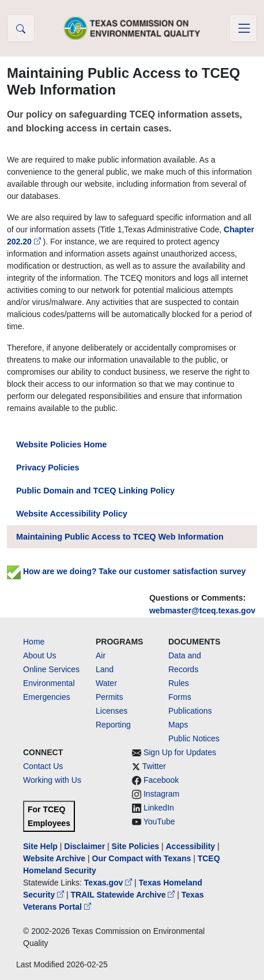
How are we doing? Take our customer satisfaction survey (126, 571)
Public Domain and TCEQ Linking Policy (95, 491)
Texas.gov (109, 883)
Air (101, 655)
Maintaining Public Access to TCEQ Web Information (120, 537)
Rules (179, 683)
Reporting (113, 725)
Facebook (161, 780)
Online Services (51, 669)
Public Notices (194, 738)
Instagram (161, 794)
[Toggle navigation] (243, 28)
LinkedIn (159, 808)
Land (105, 669)
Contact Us (43, 766)
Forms (180, 697)
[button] (21, 28)
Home (34, 642)
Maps (178, 725)
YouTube (159, 821)
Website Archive (54, 858)
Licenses (112, 711)
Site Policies (135, 846)
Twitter (154, 766)
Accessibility (191, 846)
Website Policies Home (61, 444)
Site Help (40, 846)
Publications (190, 711)
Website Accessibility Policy (72, 514)
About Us (40, 655)
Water (106, 683)
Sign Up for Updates (180, 752)
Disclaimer (84, 846)
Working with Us (52, 780)
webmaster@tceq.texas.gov (202, 610)
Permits (109, 697)
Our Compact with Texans (142, 858)
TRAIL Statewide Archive (124, 895)
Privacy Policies (48, 468)
